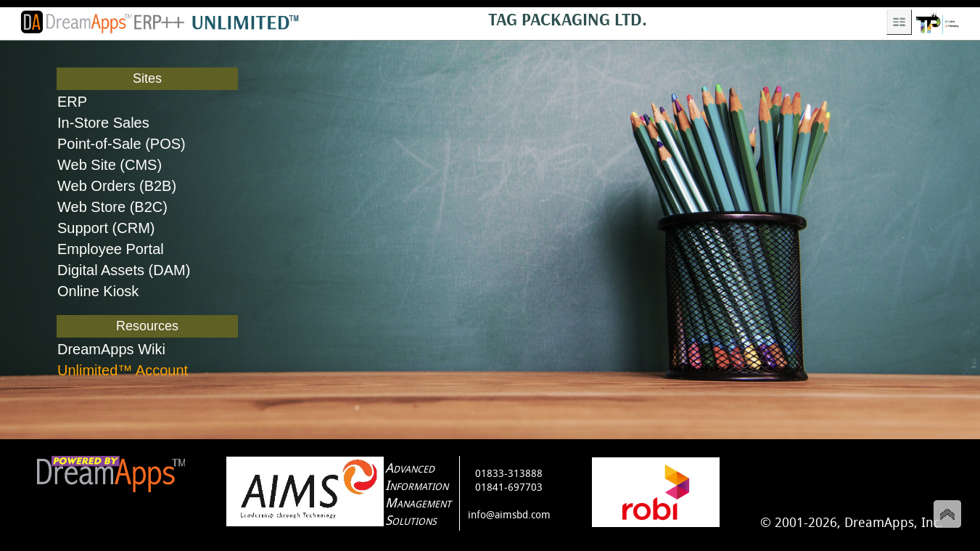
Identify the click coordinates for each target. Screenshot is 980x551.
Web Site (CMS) (110, 165)
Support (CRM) (106, 228)
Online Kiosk (98, 291)
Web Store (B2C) (112, 207)
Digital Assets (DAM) (124, 270)
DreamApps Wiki (111, 349)
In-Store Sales (103, 123)
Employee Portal (111, 249)
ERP (72, 102)
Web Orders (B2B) (117, 186)
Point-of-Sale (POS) (122, 144)
